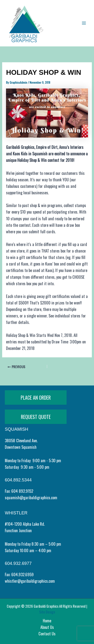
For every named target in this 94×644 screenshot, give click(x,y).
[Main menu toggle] (84, 23)
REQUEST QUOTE (36, 417)
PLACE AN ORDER (36, 398)
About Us (47, 627)
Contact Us (47, 634)
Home (47, 621)
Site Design (47, 612)
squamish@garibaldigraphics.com (31, 497)
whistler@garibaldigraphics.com (30, 581)
